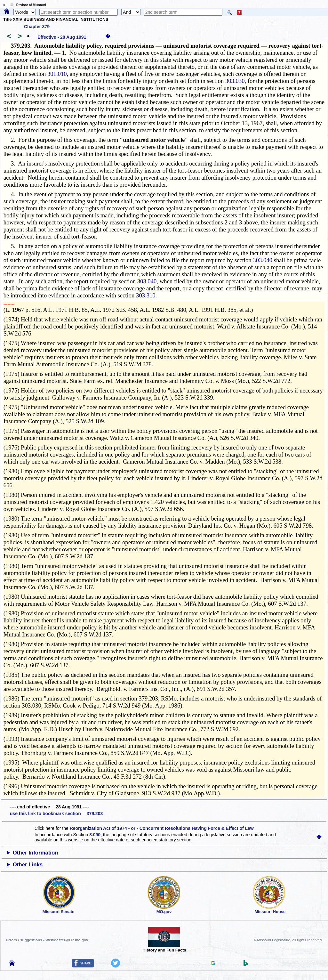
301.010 (57, 74)
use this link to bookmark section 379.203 (56, 814)
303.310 (146, 295)
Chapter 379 (37, 27)
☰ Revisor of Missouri (27, 5)
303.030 (235, 81)
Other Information (36, 853)
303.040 (263, 260)
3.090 (95, 835)
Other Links (28, 865)
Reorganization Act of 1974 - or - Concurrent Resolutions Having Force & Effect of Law (162, 828)
